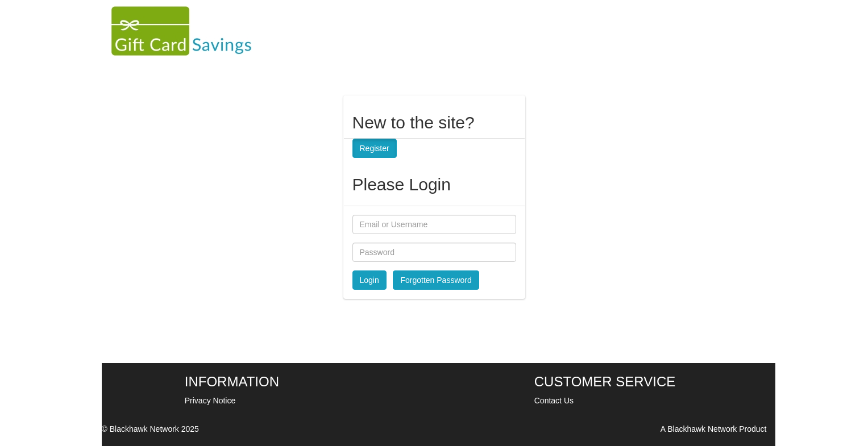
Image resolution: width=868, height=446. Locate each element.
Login (369, 280)
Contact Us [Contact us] (554, 401)
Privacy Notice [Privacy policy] (210, 401)
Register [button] (375, 148)
